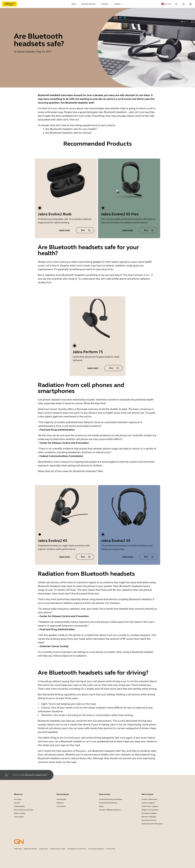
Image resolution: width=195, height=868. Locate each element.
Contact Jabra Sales (149, 799)
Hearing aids (61, 799)
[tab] (40, 208)
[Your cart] (191, 4)
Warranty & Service (149, 820)
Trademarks (18, 849)
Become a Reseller (149, 817)
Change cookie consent (58, 849)
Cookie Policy (43, 849)
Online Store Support (150, 806)
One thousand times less (85, 594)
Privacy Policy (111, 849)
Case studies (19, 817)
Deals (101, 806)
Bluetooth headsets (73, 275)
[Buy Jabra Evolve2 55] (148, 557)
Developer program (149, 813)
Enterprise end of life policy (152, 824)
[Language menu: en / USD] (166, 4)
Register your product (150, 810)
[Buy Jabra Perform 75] (113, 368)
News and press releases (24, 810)
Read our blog (19, 813)
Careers (17, 803)
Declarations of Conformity (77, 849)
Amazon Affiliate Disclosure (110, 810)
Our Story (18, 799)
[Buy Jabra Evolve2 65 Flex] (148, 230)
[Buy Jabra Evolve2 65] (85, 557)
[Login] (184, 4)
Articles (16, 775)
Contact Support (148, 803)
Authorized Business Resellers (111, 799)
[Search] (177, 4)
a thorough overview (86, 409)
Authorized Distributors (108, 803)
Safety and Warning (30, 849)
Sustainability (19, 806)
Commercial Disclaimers (96, 849)
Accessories (61, 806)
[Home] (6, 775)
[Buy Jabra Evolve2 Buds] (85, 230)
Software (60, 803)
